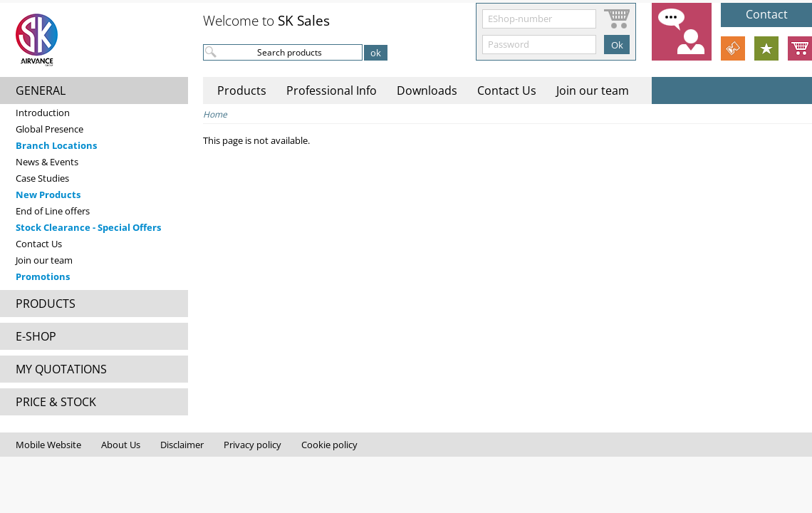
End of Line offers (53, 211)
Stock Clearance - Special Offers (88, 227)
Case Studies (42, 178)
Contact (767, 14)
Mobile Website (48, 445)
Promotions (43, 276)
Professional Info (332, 90)
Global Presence (50, 129)
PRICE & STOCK (56, 402)
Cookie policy (329, 445)
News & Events (47, 162)
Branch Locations (56, 145)
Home (215, 114)
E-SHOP (36, 336)
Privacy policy (253, 445)
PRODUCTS (46, 304)
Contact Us (39, 244)
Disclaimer (182, 445)
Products (242, 90)
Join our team (44, 260)
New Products (48, 195)
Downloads (427, 90)
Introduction (43, 113)
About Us (121, 445)
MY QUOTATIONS (61, 369)
